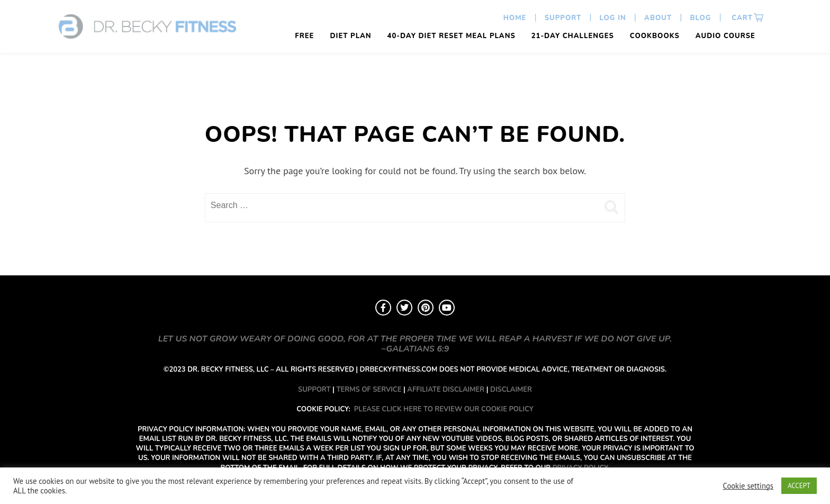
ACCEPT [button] (799, 486)
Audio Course (725, 36)
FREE (304, 36)
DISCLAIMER (511, 390)
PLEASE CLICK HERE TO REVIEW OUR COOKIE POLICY (444, 409)
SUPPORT (314, 390)
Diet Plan (350, 36)
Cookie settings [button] (748, 486)
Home (515, 18)
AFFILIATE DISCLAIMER (446, 390)
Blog (700, 18)
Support (563, 18)
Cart (741, 18)
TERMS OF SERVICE (369, 390)
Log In (613, 18)
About (658, 18)
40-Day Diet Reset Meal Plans (452, 36)
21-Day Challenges (573, 36)
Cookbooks (655, 36)
